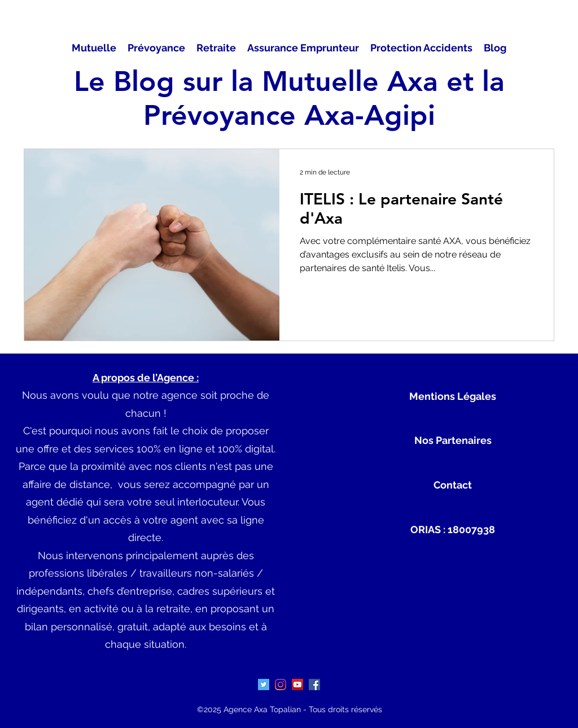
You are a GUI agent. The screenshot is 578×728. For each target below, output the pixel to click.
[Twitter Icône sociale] (264, 685)
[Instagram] (281, 685)
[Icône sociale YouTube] (297, 685)
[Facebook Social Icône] (314, 685)
